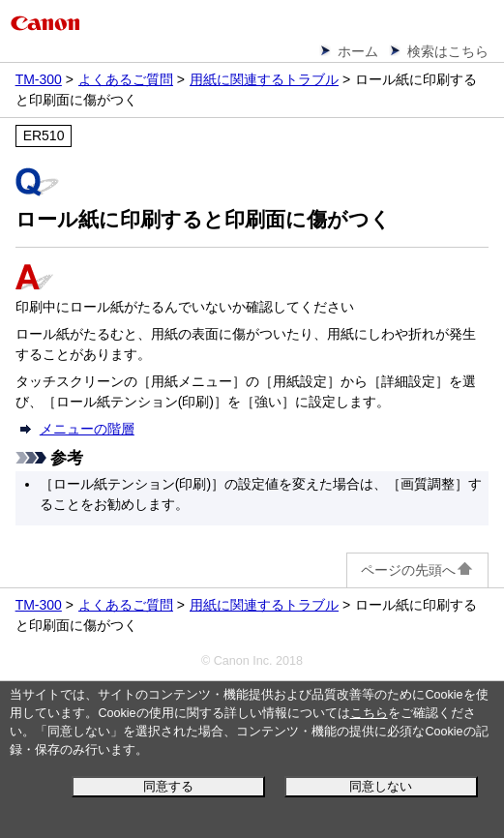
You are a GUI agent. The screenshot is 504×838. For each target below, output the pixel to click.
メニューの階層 (87, 429)
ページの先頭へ (417, 570)
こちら (369, 713)
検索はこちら (448, 51)
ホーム (358, 51)
